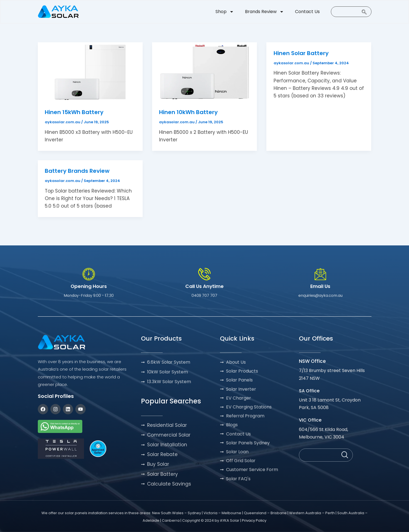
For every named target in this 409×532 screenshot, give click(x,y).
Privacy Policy (254, 520)
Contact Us (307, 12)
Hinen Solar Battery (301, 53)
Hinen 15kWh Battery (74, 112)
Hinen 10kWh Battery (188, 112)
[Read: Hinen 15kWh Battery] (90, 72)
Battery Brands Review (77, 171)
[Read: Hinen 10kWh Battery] (204, 72)
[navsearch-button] (351, 12)
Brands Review (264, 12)
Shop (225, 12)
